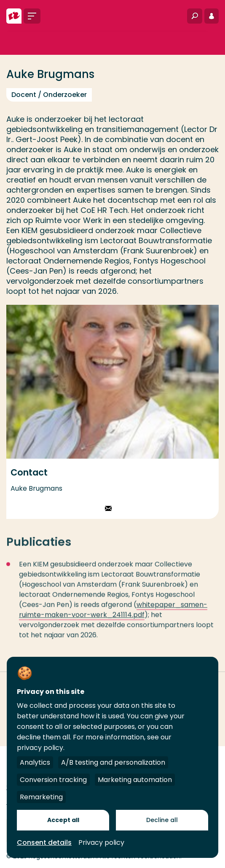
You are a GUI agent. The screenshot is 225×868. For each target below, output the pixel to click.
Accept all (63, 820)
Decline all (162, 820)
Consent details (44, 842)
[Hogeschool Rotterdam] (14, 16)
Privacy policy (101, 842)
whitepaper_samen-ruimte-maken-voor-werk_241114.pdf (113, 614)
